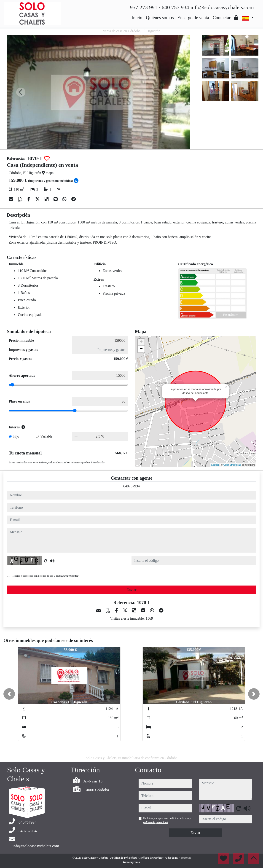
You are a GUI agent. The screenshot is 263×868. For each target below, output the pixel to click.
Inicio (137, 18)
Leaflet (215, 465)
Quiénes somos (160, 18)
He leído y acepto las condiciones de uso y (45, 576)
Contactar (222, 18)
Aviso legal (172, 858)
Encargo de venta (193, 18)
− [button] (141, 349)
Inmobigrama (132, 862)
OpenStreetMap (232, 465)
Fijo (16, 436)
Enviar (132, 590)
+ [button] (141, 342)
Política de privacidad (124, 858)
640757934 (131, 486)
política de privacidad (67, 576)
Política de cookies (151, 858)
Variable (46, 436)
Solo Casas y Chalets (95, 858)
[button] (9, 694)
